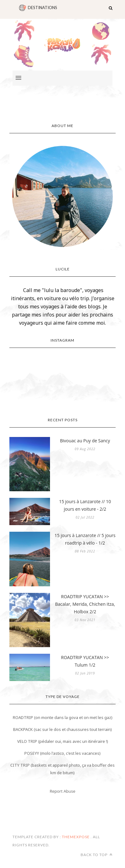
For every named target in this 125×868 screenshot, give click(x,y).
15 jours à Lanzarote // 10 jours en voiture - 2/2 (85, 505)
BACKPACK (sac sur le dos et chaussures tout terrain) (62, 729)
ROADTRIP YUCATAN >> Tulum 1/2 (85, 661)
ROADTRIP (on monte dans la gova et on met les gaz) (63, 717)
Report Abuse (62, 791)
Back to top (97, 855)
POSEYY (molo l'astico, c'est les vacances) (62, 753)
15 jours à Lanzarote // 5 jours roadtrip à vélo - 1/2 (85, 539)
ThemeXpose (76, 837)
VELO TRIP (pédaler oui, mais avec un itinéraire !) (63, 741)
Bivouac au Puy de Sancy (85, 441)
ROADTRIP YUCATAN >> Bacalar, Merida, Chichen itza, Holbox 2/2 (85, 604)
